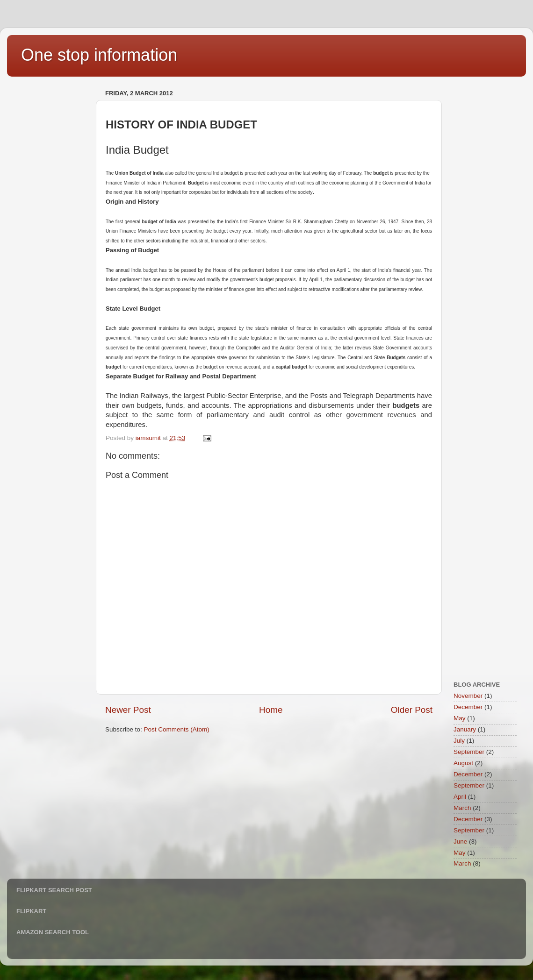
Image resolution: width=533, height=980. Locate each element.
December (468, 707)
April (460, 797)
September (469, 752)
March (462, 808)
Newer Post (128, 710)
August (463, 763)
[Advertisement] (54, 227)
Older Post (412, 710)
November (468, 696)
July (459, 741)
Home (271, 710)
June (460, 842)
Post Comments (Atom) (177, 729)
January (465, 729)
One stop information (99, 55)
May (460, 718)
